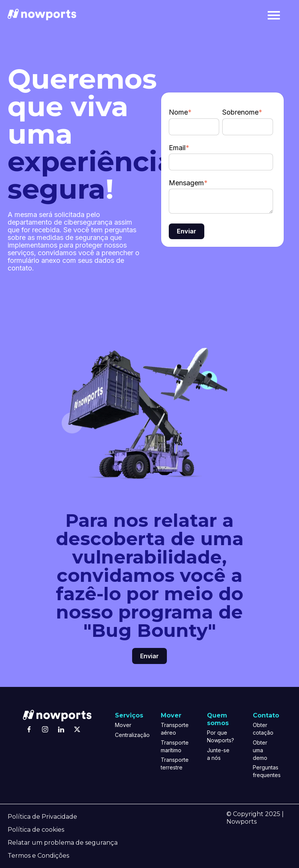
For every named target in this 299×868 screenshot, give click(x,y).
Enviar (149, 656)
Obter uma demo (260, 750)
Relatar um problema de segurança (63, 843)
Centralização (127, 735)
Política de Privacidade (42, 817)
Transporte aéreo (172, 729)
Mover (123, 725)
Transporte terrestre (172, 764)
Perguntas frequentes (264, 771)
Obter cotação (263, 729)
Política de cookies (36, 830)
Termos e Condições (38, 856)
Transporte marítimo (172, 746)
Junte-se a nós (218, 754)
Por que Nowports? (219, 736)
